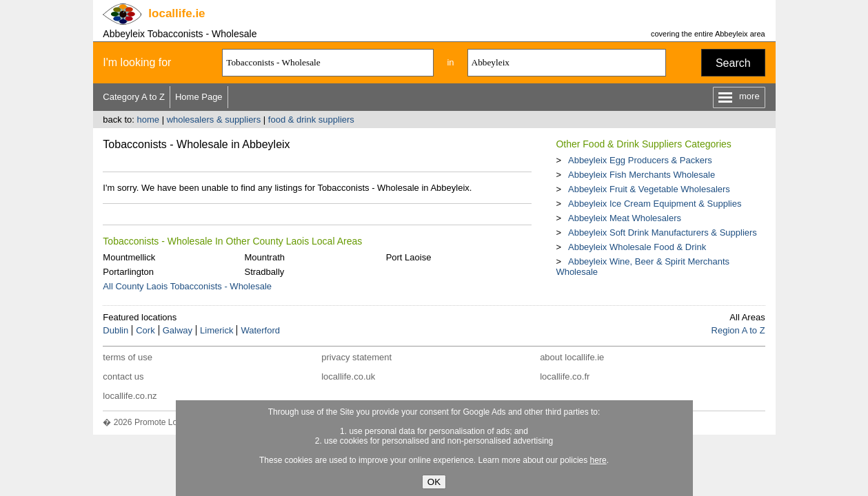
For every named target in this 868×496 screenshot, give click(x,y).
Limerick (216, 330)
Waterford (260, 330)
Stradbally (264, 272)
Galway (178, 330)
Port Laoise (409, 257)
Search (733, 63)
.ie (176, 13)
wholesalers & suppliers (214, 120)
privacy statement (356, 357)
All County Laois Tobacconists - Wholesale (187, 286)
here (598, 460)
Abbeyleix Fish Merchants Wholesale (642, 175)
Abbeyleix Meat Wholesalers (625, 218)
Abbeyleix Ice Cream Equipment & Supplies (655, 204)
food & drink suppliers (311, 120)
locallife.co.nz (130, 396)
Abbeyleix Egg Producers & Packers (640, 160)
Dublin (115, 330)
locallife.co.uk (348, 376)
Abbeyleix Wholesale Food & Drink (637, 247)
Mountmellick (129, 257)
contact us (123, 376)
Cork (145, 330)
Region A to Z (738, 330)
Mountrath (264, 257)
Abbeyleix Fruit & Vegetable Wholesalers (649, 189)
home (148, 120)
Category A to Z (134, 97)
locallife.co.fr (565, 376)
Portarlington (128, 272)
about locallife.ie (572, 357)
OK (434, 482)
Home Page (199, 97)
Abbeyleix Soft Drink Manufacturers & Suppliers (663, 232)
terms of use (128, 357)
